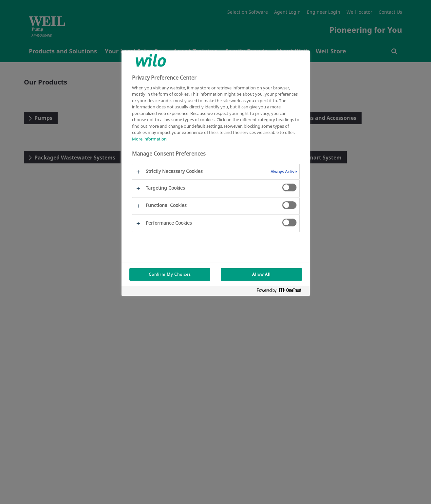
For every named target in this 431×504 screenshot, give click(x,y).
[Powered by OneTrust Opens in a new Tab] (282, 292)
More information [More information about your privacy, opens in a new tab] (149, 139)
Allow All (261, 274)
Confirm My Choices (170, 274)
